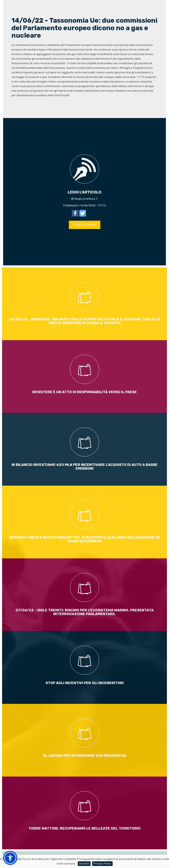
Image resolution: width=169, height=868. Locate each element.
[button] (10, 858)
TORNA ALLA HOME (85, 225)
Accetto (84, 864)
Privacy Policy (102, 864)
